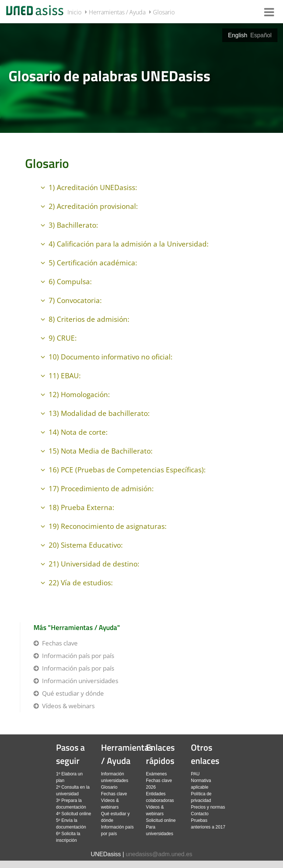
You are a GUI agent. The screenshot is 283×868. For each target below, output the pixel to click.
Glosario (164, 12)
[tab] (141, 77)
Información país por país (78, 656)
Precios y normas (208, 807)
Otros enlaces (205, 754)
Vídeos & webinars (68, 706)
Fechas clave (60, 643)
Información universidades (80, 681)
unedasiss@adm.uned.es (159, 854)
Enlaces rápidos (160, 754)
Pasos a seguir (70, 754)
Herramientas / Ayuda (117, 12)
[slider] (141, 77)
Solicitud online (161, 820)
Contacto (200, 814)
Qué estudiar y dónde (73, 693)
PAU (195, 774)
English (238, 35)
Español (261, 35)
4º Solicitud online (74, 814)
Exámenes (156, 774)
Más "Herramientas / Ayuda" (77, 627)
